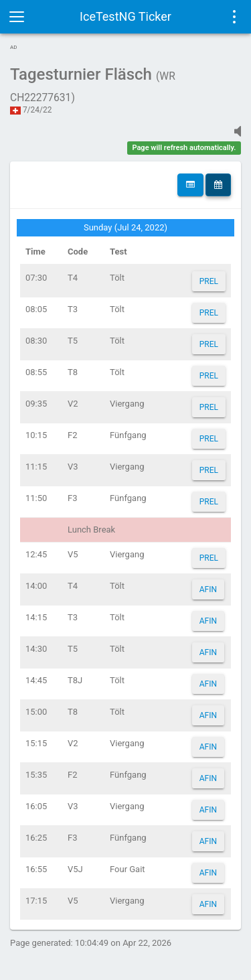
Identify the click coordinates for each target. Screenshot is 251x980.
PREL (209, 281)
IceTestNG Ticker (125, 16)
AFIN (208, 589)
